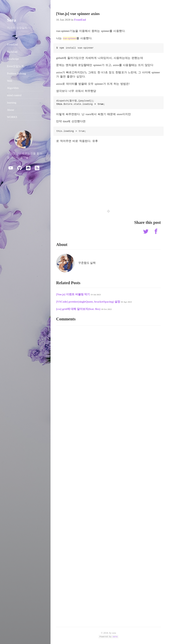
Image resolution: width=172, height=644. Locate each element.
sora (115, 637)
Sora (12, 20)
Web (10, 81)
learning (12, 103)
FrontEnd (80, 20)
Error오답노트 (16, 66)
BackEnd (12, 52)
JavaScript (13, 59)
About (11, 110)
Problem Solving (17, 73)
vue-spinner (70, 38)
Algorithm (13, 88)
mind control (14, 95)
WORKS (12, 117)
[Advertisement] (108, 174)
